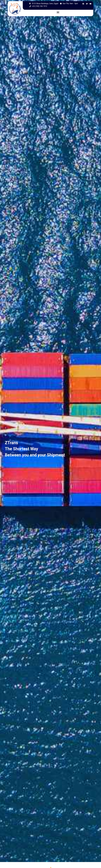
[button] (58, 12)
